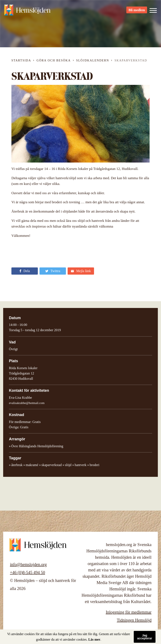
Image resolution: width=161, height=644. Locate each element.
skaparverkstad (52, 465)
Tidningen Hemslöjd (134, 620)
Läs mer (94, 639)
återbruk (17, 465)
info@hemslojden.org (28, 564)
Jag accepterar (145, 637)
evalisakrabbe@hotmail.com (27, 403)
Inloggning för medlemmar (129, 612)
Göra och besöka (54, 60)
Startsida (21, 60)
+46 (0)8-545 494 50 (27, 572)
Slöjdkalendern (93, 60)
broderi (94, 465)
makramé (32, 465)
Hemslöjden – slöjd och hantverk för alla (27, 11)
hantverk (80, 465)
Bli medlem (137, 11)
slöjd (68, 465)
